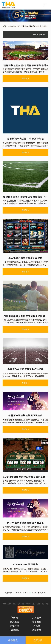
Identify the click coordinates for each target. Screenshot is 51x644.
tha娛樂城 (14, 630)
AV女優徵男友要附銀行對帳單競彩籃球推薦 (26, 477)
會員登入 (13, 640)
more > (26, 79)
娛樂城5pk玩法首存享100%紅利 (26, 369)
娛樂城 (14, 617)
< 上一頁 (8, 593)
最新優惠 (37, 630)
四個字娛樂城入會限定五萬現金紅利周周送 (26, 316)
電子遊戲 (37, 622)
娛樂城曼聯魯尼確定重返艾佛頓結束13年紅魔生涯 (26, 197)
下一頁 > (41, 593)
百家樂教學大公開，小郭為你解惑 (26, 138)
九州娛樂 (37, 617)
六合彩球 (14, 626)
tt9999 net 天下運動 (26, 564)
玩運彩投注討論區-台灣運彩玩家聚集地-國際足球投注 (26, 65)
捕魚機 (37, 626)
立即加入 (38, 640)
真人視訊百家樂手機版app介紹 (26, 258)
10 (35, 593)
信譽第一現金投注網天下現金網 (26, 415)
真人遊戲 (14, 622)
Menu (46, 4)
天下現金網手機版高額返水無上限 (26, 523)
